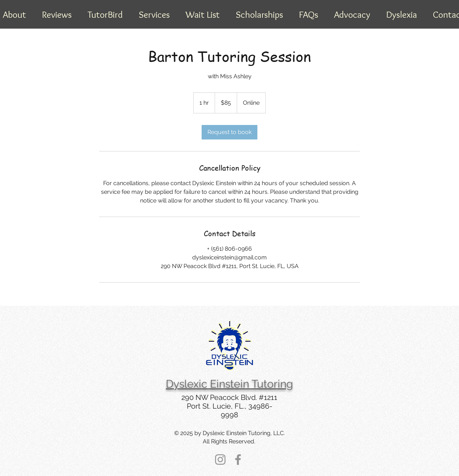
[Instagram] (220, 460)
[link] (230, 132)
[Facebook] (238, 460)
